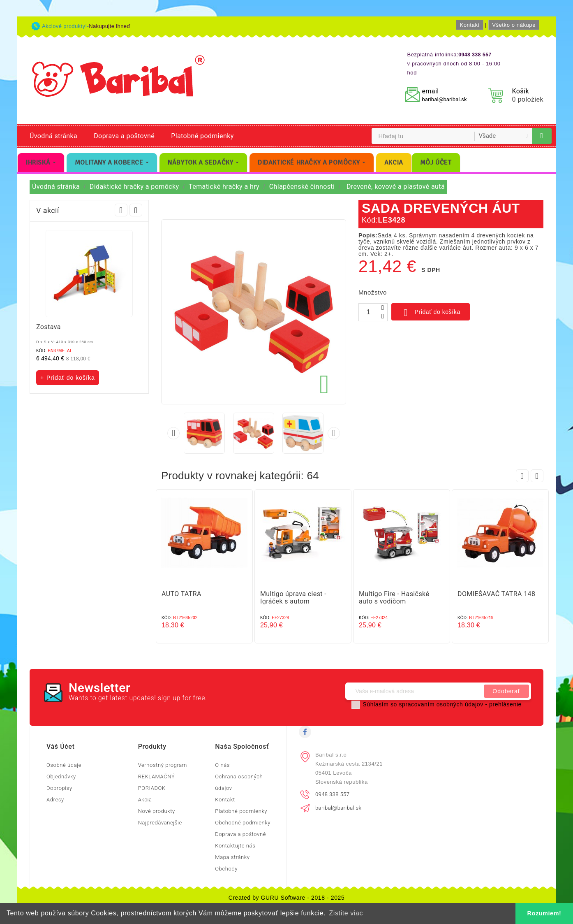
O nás (222, 765)
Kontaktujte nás (235, 846)
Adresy (55, 800)
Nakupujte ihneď (110, 26)
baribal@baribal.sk (444, 99)
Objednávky (61, 777)
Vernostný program (163, 765)
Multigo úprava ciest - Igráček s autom (293, 598)
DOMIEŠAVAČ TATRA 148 (496, 594)
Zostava (49, 327)
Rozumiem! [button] (544, 913)
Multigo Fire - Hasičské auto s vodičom (394, 598)
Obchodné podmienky (243, 823)
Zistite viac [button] (346, 913)
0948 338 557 (332, 794)
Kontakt (469, 25)
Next (136, 210)
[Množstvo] (368, 312)
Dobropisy (59, 788)
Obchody (226, 869)
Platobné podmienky (202, 136)
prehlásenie (505, 704)
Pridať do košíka (431, 313)
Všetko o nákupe (514, 25)
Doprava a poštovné (124, 136)
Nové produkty (157, 811)
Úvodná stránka (53, 136)
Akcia (145, 800)
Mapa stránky (232, 857)
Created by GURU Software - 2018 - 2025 (287, 898)
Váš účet (60, 746)
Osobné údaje (64, 765)
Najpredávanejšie (160, 823)
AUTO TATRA (181, 594)
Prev (121, 210)
